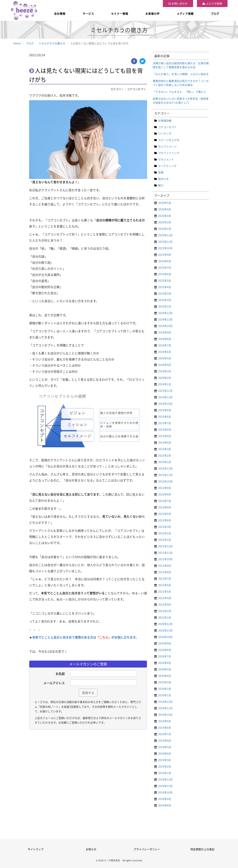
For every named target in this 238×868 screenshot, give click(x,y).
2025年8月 (165, 261)
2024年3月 (165, 371)
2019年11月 (165, 708)
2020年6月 (165, 663)
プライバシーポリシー (147, 849)
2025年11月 (165, 242)
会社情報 (60, 14)
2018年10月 (165, 792)
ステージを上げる (169, 140)
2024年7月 (165, 345)
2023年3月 (165, 449)
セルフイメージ (167, 146)
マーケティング (167, 166)
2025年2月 (165, 300)
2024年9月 (165, 332)
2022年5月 (165, 514)
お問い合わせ (178, 3)
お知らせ (91, 849)
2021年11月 (165, 553)
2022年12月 (165, 468)
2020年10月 (165, 637)
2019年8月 (165, 728)
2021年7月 (165, 579)
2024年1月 (165, 384)
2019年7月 (165, 734)
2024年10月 (165, 326)
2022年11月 (165, 475)
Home (17, 43)
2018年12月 (165, 779)
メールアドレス (54, 683)
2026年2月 (165, 222)
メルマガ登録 (212, 3)
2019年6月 (165, 741)
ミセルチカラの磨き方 (52, 43)
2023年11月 (165, 397)
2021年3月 (165, 604)
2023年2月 (165, 455)
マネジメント (166, 159)
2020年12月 (165, 624)
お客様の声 (152, 14)
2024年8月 (165, 339)
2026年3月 (165, 216)
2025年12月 (165, 235)
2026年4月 (165, 209)
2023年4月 (165, 442)
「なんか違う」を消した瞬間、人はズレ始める (181, 74)
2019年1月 (165, 773)
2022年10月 (165, 481)
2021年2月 (165, 611)
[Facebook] (134, 61)
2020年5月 (165, 669)
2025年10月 (165, 248)
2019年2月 (165, 766)
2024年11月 (165, 319)
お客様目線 (165, 120)
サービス (88, 14)
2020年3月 (165, 682)
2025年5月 (165, 281)
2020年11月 (165, 630)
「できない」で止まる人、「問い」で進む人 (179, 92)
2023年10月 (165, 404)
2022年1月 (165, 540)
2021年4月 (165, 598)
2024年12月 (165, 313)
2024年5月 (165, 358)
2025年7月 (165, 268)
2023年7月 (165, 423)
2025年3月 (165, 293)
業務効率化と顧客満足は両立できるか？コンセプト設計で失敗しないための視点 (181, 83)
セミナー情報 (120, 14)
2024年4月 (165, 365)
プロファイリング (169, 153)
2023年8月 (165, 417)
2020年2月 (165, 689)
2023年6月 (165, 430)
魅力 (161, 185)
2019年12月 (165, 702)
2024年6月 (165, 352)
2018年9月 (165, 799)
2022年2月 (165, 533)
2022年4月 (165, 520)
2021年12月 (165, 546)
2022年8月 (165, 494)
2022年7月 (165, 501)
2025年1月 (165, 306)
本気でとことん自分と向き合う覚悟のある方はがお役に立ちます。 (85, 637)
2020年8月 (165, 650)
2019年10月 (165, 715)
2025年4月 (165, 287)
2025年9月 (165, 255)
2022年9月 (165, 488)
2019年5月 (165, 747)
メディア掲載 (185, 14)
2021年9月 (165, 566)
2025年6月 (165, 274)
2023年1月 (165, 462)
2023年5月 (165, 436)
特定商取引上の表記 (202, 849)
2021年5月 (165, 591)
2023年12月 (165, 391)
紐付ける (163, 179)
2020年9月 (165, 643)
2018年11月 (165, 786)
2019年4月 (165, 753)
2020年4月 (165, 676)
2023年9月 (165, 410)
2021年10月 (165, 559)
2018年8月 (165, 805)
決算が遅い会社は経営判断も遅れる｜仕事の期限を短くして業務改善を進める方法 (181, 65)
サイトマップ (36, 849)
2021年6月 (165, 585)
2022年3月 (165, 527)
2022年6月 (165, 507)
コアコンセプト (167, 127)
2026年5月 (165, 203)
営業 (161, 172)
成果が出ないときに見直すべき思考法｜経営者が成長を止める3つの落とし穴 (181, 101)
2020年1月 (165, 695)
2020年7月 (165, 656)
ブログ (215, 14)
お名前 (60, 674)
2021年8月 (165, 572)
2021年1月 (165, 617)
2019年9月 (165, 721)
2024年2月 (165, 378)
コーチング (165, 133)
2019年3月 (165, 760)
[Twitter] (142, 61)
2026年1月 (165, 229)
